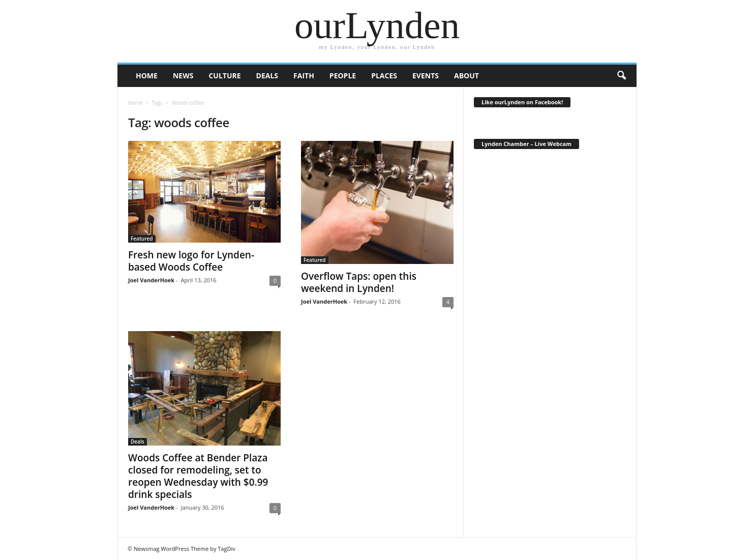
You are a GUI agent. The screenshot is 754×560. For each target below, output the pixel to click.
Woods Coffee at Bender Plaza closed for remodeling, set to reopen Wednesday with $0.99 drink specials (198, 476)
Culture (224, 76)
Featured (142, 239)
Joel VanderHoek (151, 280)
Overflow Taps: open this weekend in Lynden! (359, 282)
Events (426, 76)
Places (384, 76)
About (466, 76)
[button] (621, 76)
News (183, 76)
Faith (304, 76)
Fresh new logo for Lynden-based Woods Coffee (191, 261)
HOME (147, 76)
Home (135, 103)
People (343, 76)
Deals (267, 76)
